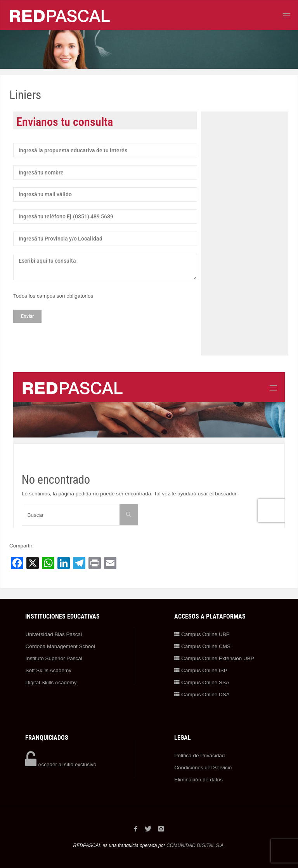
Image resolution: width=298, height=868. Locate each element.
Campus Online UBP (202, 634)
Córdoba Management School (60, 646)
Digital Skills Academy (51, 682)
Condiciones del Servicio (203, 768)
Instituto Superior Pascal (54, 658)
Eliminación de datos (198, 780)
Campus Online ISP (201, 670)
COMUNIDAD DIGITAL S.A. (196, 845)
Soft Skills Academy (48, 670)
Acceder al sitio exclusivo (61, 764)
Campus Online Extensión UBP (214, 658)
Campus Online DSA (202, 695)
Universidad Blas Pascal (54, 634)
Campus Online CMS (202, 646)
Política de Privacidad (199, 756)
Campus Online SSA (202, 682)
